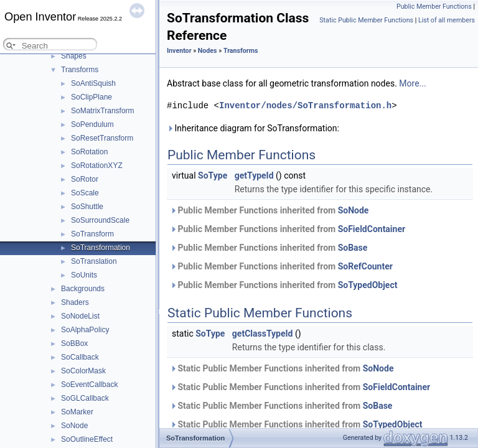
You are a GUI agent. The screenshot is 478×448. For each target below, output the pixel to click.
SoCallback (80, 357)
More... (412, 83)
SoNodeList (80, 316)
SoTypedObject (368, 285)
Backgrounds (83, 289)
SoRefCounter (365, 266)
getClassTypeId (263, 334)
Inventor (179, 51)
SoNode (74, 426)
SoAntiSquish (93, 83)
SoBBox (74, 343)
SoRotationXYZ (97, 166)
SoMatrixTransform (103, 111)
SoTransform (92, 234)
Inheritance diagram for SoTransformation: (253, 128)
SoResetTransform (102, 138)
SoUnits (84, 275)
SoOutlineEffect (87, 439)
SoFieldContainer (372, 229)
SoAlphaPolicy (85, 330)
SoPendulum (92, 124)
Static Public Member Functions (366, 20)
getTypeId (254, 175)
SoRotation (89, 152)
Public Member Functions (434, 7)
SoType (213, 175)
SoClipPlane (91, 97)
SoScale (85, 193)
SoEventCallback (89, 385)
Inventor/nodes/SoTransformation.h (305, 105)
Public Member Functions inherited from (269, 210)
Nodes (208, 51)
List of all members (447, 20)
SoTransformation (101, 248)
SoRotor (85, 179)
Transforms (80, 70)
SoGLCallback (85, 398)
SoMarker (77, 412)
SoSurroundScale (100, 220)
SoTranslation (94, 261)
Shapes (74, 56)
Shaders (75, 302)
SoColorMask (83, 371)
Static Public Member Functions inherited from (282, 368)
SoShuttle (87, 207)
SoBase (353, 248)
